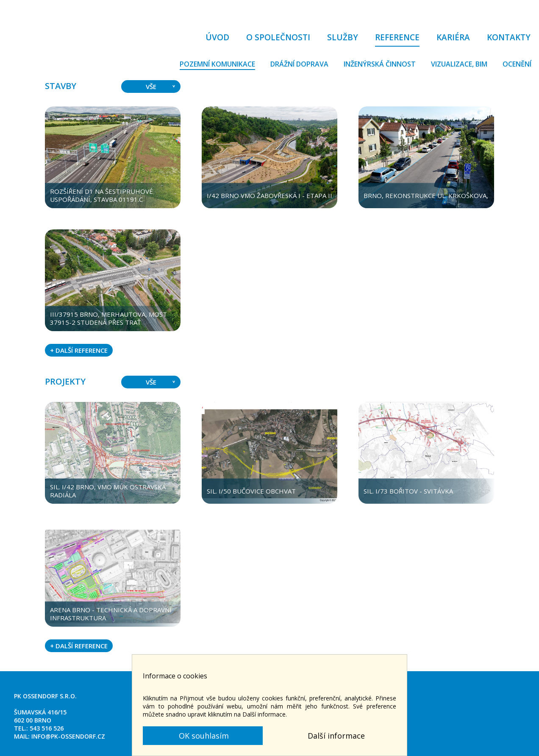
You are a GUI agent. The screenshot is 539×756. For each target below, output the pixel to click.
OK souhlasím (203, 736)
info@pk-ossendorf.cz (68, 736)
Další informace (336, 736)
